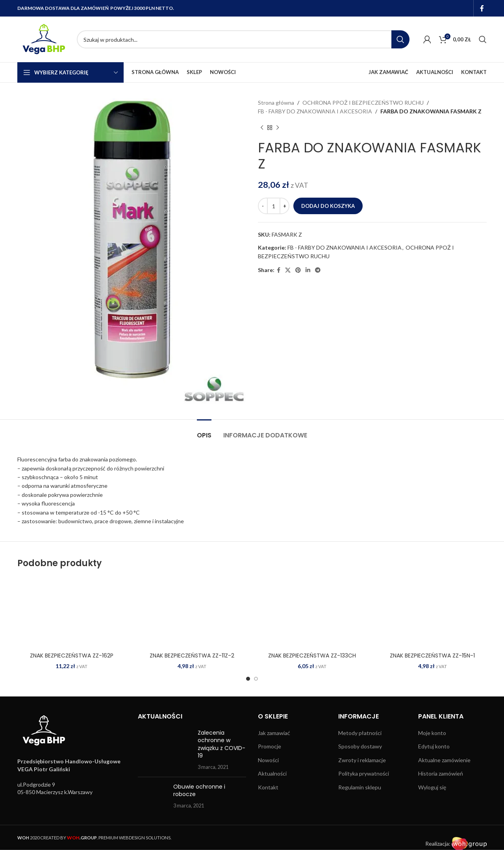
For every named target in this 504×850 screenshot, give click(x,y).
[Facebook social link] (482, 8)
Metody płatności (360, 733)
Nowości (268, 760)
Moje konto (432, 733)
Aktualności (272, 773)
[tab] (204, 431)
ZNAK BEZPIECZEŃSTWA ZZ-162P (72, 656)
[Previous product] (262, 128)
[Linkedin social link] (308, 270)
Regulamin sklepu (360, 787)
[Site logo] (43, 39)
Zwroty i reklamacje (362, 760)
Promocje (270, 746)
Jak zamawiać (274, 733)
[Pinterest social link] (298, 270)
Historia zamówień (441, 773)
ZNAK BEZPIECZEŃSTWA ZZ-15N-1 (432, 656)
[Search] (243, 39)
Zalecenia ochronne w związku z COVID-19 (221, 744)
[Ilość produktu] (274, 206)
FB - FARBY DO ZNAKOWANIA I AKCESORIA (315, 111)
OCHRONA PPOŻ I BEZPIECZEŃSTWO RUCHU (363, 103)
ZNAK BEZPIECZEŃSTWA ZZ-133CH (312, 656)
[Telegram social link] (318, 270)
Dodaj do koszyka (328, 206)
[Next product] (278, 128)
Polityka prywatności (364, 773)
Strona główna (276, 103)
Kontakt (268, 787)
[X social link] (288, 270)
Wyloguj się (432, 787)
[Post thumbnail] (165, 750)
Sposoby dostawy (360, 746)
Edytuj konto (434, 746)
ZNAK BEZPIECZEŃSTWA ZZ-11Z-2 (192, 656)
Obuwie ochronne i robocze (199, 791)
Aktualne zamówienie (444, 760)
